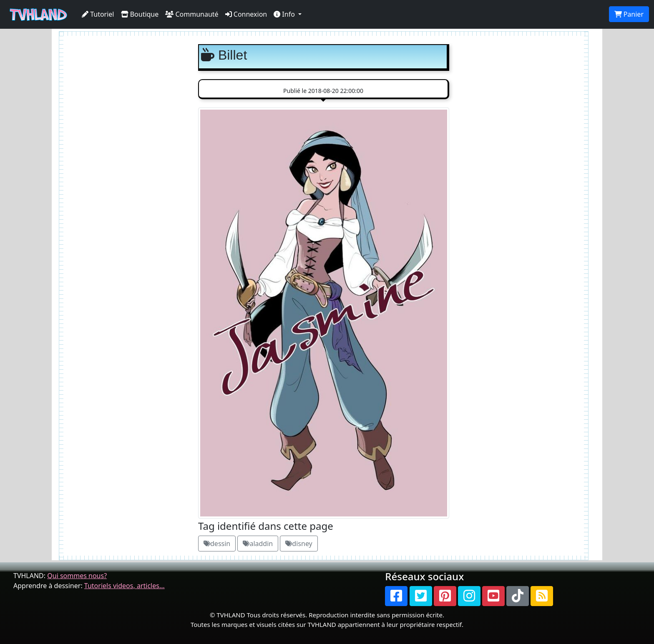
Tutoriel (98, 14)
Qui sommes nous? (77, 576)
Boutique (140, 14)
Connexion (246, 14)
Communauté (192, 14)
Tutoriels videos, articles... (125, 586)
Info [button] (285, 14)
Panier (629, 14)
